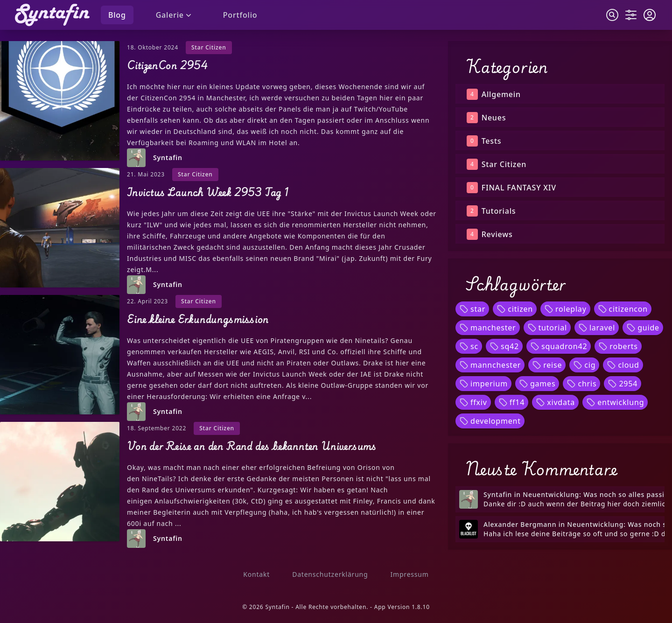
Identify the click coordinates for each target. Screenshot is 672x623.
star (472, 309)
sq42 (504, 346)
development (490, 421)
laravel (597, 328)
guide (643, 328)
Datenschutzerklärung (330, 574)
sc (469, 346)
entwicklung (615, 402)
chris (581, 384)
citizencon (623, 309)
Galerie (175, 15)
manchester (488, 328)
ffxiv (473, 402)
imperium (483, 384)
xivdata (555, 402)
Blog (117, 15)
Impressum (409, 574)
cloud (623, 365)
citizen (515, 309)
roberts (618, 346)
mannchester (490, 365)
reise (547, 365)
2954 (623, 384)
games (537, 384)
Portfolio (240, 15)
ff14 (512, 402)
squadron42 (559, 346)
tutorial (547, 328)
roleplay (565, 309)
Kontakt (256, 574)
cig (584, 365)
